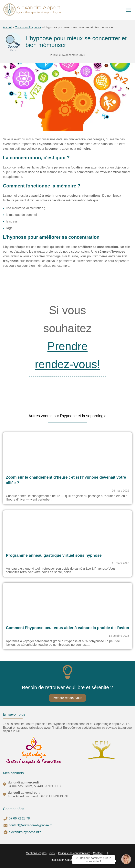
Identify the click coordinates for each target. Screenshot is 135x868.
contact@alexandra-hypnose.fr (30, 825)
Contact (98, 853)
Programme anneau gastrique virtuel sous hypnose (54, 555)
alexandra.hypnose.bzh (25, 832)
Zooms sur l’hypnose (28, 27)
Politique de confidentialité (74, 853)
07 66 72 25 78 (19, 818)
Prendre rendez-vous (67, 698)
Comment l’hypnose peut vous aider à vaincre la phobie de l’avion (67, 628)
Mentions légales (36, 853)
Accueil (7, 27)
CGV (52, 853)
